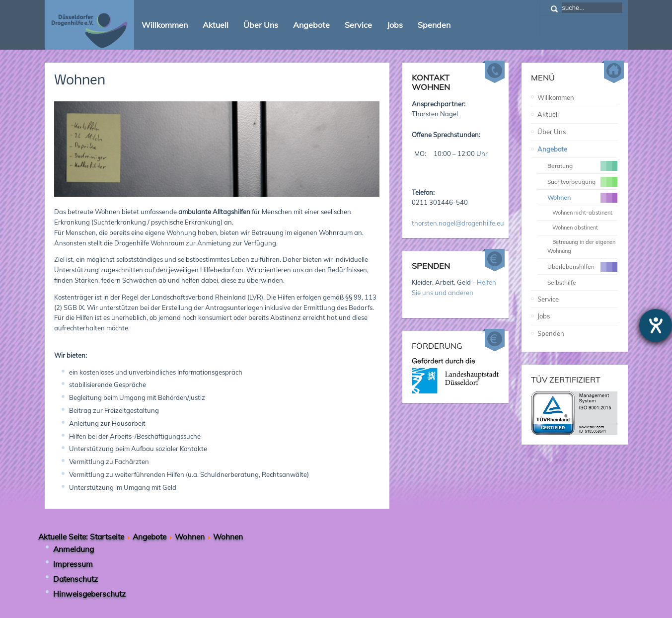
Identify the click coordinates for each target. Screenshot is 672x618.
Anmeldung (74, 549)
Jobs (544, 316)
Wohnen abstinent (575, 228)
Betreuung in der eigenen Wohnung (581, 246)
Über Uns (552, 132)
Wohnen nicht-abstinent (582, 213)
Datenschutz (75, 579)
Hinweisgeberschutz (89, 594)
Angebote (552, 149)
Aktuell (548, 114)
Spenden (551, 333)
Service (548, 299)
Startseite (107, 537)
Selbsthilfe (562, 282)
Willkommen (556, 97)
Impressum (73, 564)
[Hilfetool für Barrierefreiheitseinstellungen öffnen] (656, 325)
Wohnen (80, 81)
